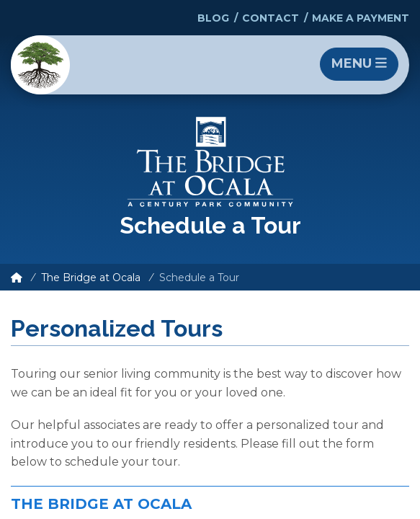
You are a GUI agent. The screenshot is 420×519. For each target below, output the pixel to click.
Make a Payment (361, 18)
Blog (213, 18)
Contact (271, 18)
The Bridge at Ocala (91, 278)
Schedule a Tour (199, 278)
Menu (359, 63)
